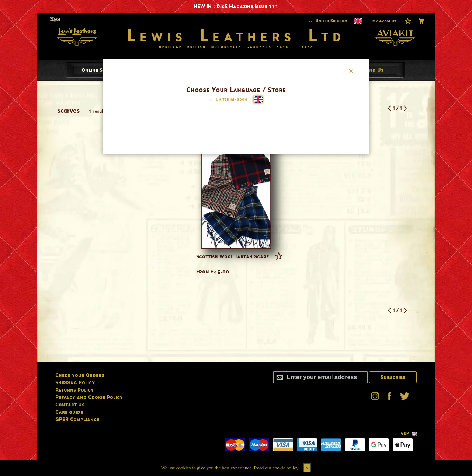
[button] (227, 100)
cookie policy (285, 468)
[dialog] (236, 238)
